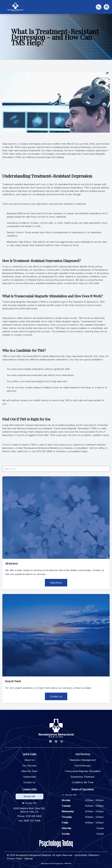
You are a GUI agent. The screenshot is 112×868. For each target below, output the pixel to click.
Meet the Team (30, 771)
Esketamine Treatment (83, 777)
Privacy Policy (14, 858)
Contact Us (56, 696)
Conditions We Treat (83, 782)
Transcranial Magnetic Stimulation (83, 771)
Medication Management (83, 760)
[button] (3, 7)
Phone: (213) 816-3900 (30, 816)
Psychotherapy (83, 766)
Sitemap (29, 858)
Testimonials (29, 777)
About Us (29, 760)
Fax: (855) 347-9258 (29, 821)
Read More (56, 583)
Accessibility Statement (87, 855)
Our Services (29, 766)
